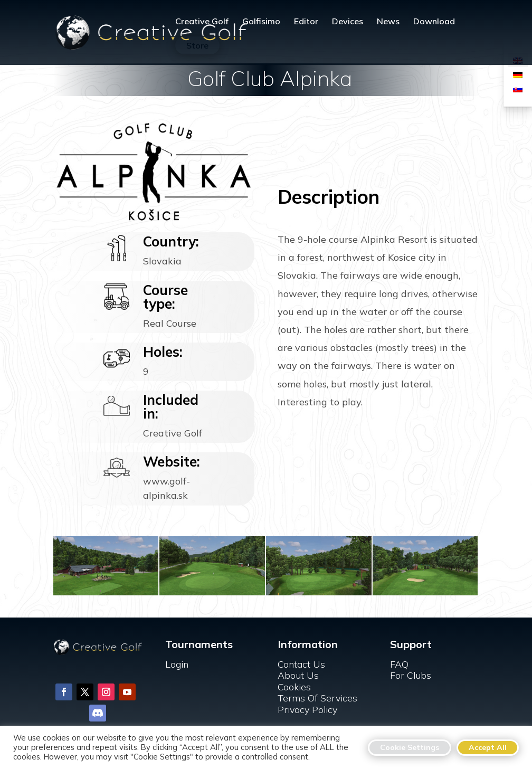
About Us (298, 675)
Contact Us (301, 664)
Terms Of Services (317, 698)
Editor (306, 22)
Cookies (294, 687)
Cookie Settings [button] (410, 747)
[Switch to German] (518, 74)
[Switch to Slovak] (518, 88)
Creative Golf (202, 22)
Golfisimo (261, 22)
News (388, 22)
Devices (348, 22)
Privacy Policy (307, 710)
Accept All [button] (488, 747)
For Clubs (411, 675)
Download (434, 22)
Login (177, 664)
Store (197, 45)
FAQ (399, 664)
